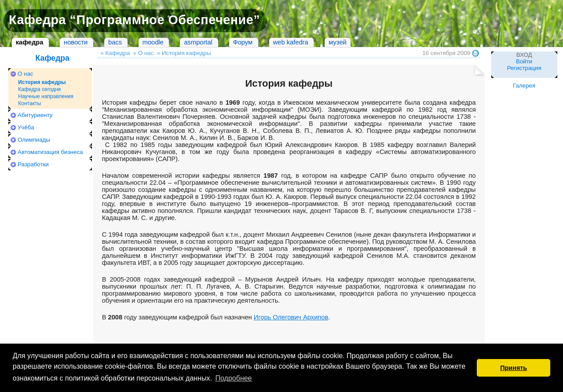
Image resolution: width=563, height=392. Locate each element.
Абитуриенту (35, 115)
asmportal (198, 42)
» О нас (144, 53)
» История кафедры (184, 53)
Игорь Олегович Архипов (291, 317)
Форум (243, 42)
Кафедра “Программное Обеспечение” (134, 20)
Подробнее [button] (234, 378)
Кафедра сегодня (39, 89)
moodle (153, 42)
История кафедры (42, 82)
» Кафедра (115, 53)
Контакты (29, 103)
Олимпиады (34, 140)
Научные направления (46, 96)
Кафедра (52, 58)
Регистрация (524, 68)
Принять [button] (514, 368)
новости (76, 42)
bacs (115, 42)
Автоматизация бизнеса (50, 152)
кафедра (30, 42)
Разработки (33, 164)
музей (337, 42)
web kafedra (291, 42)
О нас (26, 74)
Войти (524, 61)
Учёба (26, 127)
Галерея (524, 86)
